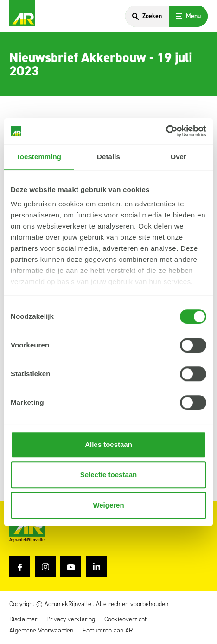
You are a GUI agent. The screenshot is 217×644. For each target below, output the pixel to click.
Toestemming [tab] (39, 157)
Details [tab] (108, 157)
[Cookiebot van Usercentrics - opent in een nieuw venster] (166, 131)
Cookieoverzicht (125, 619)
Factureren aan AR (108, 631)
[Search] (147, 16)
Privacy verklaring (71, 619)
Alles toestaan (108, 444)
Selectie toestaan (109, 474)
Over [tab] (178, 157)
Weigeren (108, 505)
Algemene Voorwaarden (41, 631)
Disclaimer (23, 619)
